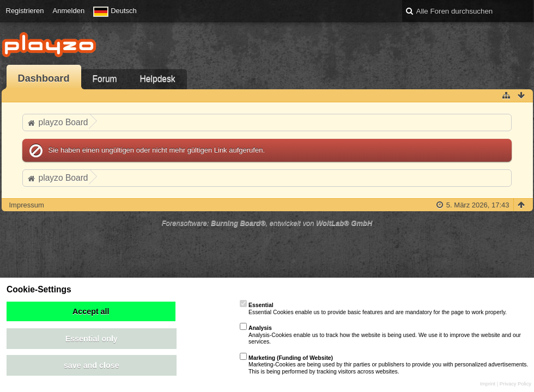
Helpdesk (158, 79)
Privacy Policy (515, 384)
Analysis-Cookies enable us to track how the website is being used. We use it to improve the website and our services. (380, 335)
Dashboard (44, 78)
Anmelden (69, 11)
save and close (92, 365)
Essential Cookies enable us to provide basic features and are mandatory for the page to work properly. (373, 308)
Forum (105, 79)
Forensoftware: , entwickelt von (267, 223)
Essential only (92, 339)
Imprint (488, 384)
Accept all (91, 311)
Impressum (27, 205)
